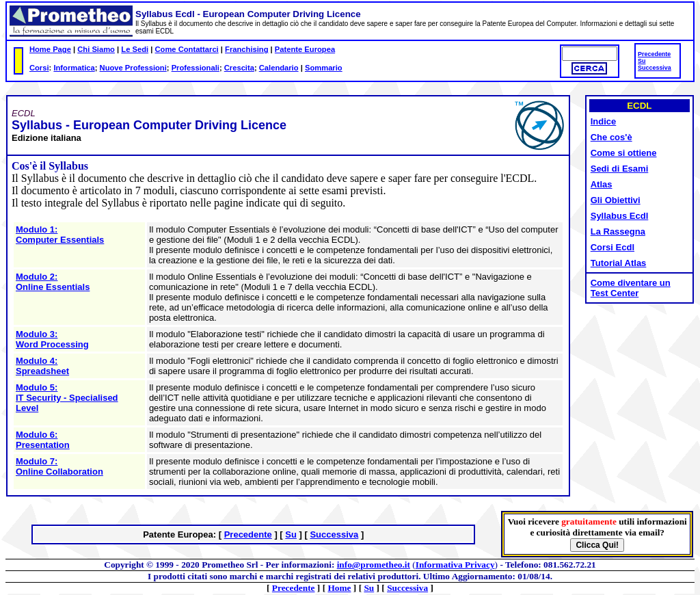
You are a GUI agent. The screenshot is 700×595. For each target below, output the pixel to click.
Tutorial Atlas (619, 263)
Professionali (196, 68)
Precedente (654, 54)
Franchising (246, 49)
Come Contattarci (186, 49)
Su (642, 61)
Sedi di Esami (620, 169)
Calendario (279, 68)
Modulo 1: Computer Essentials (60, 235)
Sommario (324, 68)
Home (339, 588)
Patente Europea (305, 49)
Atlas (602, 184)
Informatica (74, 68)
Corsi (39, 68)
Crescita (239, 68)
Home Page (50, 49)
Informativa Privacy (455, 565)
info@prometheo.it (374, 565)
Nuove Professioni (133, 68)
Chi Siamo (96, 49)
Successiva (655, 68)
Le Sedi (135, 49)
